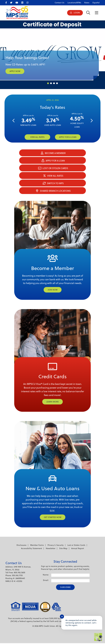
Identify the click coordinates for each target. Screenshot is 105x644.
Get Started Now (53, 518)
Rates (87, 3)
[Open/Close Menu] (97, 13)
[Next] (92, 121)
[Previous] (13, 121)
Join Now (53, 290)
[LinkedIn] (24, 2)
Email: (46, 581)
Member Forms (37, 546)
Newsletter (51, 549)
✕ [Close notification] (62, 617)
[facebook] (8, 2)
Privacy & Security (56, 546)
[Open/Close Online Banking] (74, 13)
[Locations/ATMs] (73, 2)
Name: (46, 576)
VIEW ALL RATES (37, 137)
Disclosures (21, 546)
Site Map (63, 549)
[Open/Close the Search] (88, 13)
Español (96, 3)
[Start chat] (98, 637)
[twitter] (13, 2)
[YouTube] (18, 2)
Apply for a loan (68, 137)
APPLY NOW (15, 71)
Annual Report (78, 549)
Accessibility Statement (32, 549)
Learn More (52, 402)
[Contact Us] (58, 2)
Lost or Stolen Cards (76, 546)
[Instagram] (29, 2)
